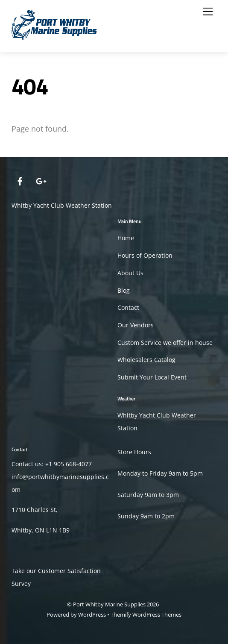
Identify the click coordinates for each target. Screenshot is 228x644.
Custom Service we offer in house (165, 343)
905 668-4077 (73, 464)
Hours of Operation (145, 256)
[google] (41, 180)
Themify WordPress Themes (146, 615)
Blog (124, 291)
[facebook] (20, 180)
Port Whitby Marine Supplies (109, 604)
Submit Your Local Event (152, 377)
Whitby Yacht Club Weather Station (62, 205)
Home (126, 238)
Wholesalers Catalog (146, 360)
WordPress (92, 615)
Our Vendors (136, 325)
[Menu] (208, 12)
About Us (130, 273)
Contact (128, 308)
